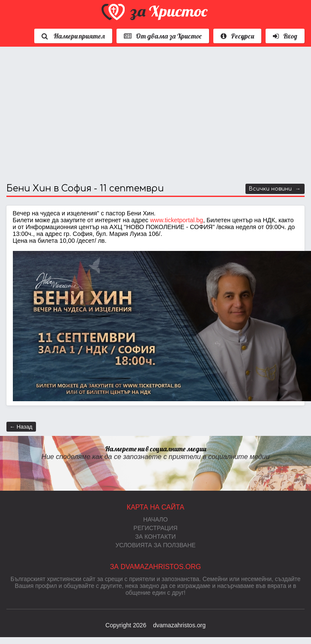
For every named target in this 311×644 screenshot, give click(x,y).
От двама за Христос (163, 36)
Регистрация (156, 528)
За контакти (156, 537)
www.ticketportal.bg (176, 220)
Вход (285, 36)
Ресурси (237, 36)
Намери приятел (73, 36)
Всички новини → (275, 189)
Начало (155, 519)
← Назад (21, 427)
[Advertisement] (124, 115)
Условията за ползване (155, 545)
